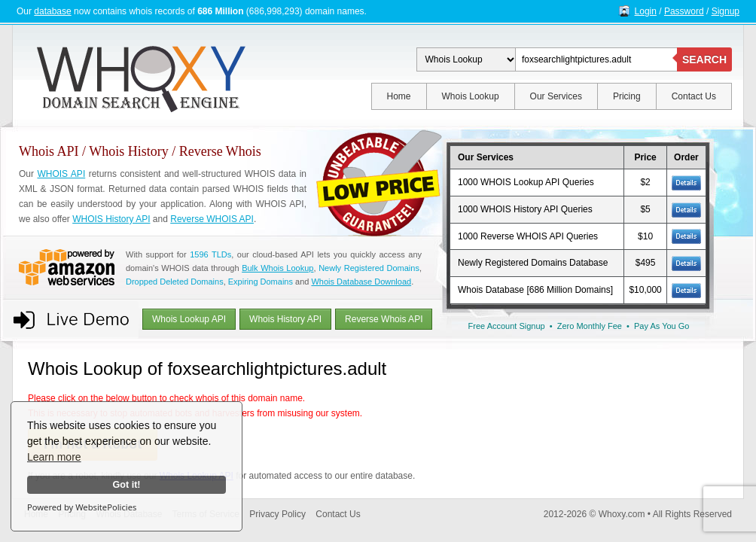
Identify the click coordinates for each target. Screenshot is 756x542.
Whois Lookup (471, 96)
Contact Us (694, 96)
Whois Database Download (361, 282)
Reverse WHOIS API (212, 219)
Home (399, 96)
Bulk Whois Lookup (277, 268)
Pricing (627, 96)
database (52, 11)
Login (646, 11)
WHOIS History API (111, 219)
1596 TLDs (210, 254)
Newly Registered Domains (369, 268)
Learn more (54, 457)
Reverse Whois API (384, 319)
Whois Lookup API (189, 319)
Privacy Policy (277, 514)
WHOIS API (61, 174)
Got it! (126, 485)
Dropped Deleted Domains (175, 282)
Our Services (556, 96)
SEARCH (704, 59)
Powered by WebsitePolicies (82, 507)
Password (684, 11)
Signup (726, 11)
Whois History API (285, 319)
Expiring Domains (261, 282)
